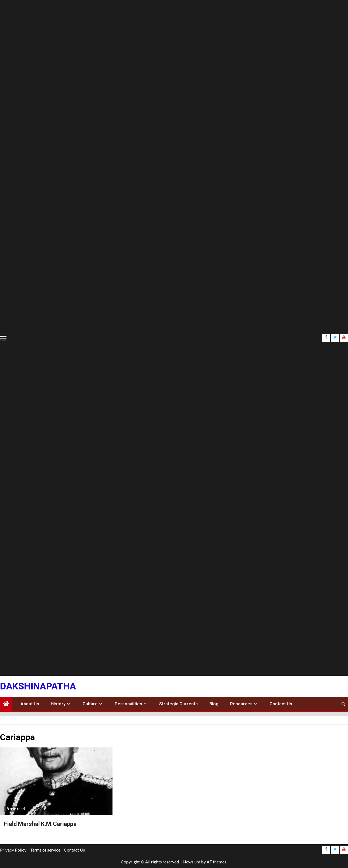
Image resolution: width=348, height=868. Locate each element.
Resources (241, 704)
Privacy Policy (13, 850)
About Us (30, 704)
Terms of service (45, 850)
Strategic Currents (178, 704)
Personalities (128, 704)
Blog (214, 704)
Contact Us (281, 704)
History (58, 704)
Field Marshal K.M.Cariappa (40, 824)
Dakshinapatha (38, 686)
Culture (90, 704)
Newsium (191, 862)
